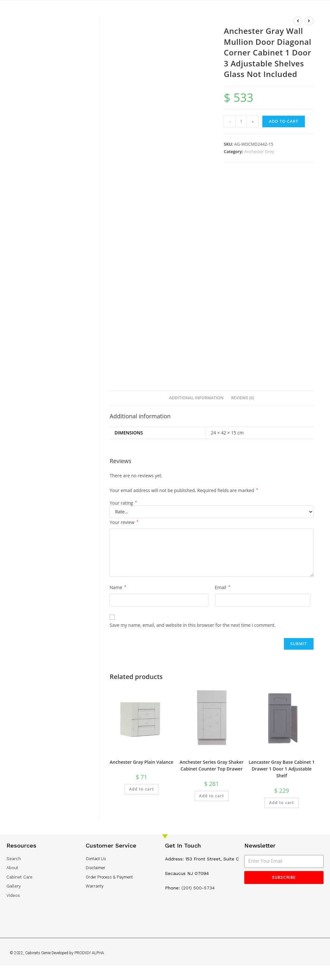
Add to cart (283, 121)
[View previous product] (298, 21)
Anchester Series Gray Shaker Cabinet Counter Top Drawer (212, 765)
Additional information (196, 398)
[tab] (196, 398)
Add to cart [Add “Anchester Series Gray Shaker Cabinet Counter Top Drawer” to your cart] (212, 796)
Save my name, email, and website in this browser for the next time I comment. (193, 625)
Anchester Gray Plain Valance (141, 762)
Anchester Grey (259, 151)
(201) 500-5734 (198, 888)
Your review (124, 522)
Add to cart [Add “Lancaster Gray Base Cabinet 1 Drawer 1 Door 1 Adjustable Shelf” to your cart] (281, 803)
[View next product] (309, 21)
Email (223, 587)
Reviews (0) (243, 398)
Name (118, 587)
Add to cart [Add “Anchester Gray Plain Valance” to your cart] (141, 789)
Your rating (123, 503)
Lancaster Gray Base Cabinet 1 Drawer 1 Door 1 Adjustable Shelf (282, 769)
